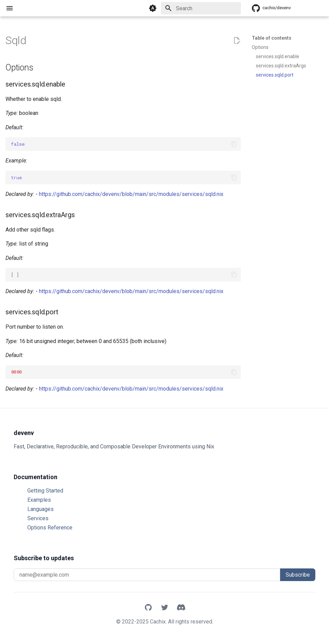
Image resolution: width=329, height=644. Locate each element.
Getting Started (45, 491)
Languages (40, 509)
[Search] (201, 8)
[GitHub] (148, 608)
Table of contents (272, 38)
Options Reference (50, 528)
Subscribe (298, 575)
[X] (165, 608)
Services (38, 518)
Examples (39, 500)
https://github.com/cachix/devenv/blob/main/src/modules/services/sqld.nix (131, 194)
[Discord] (181, 608)
